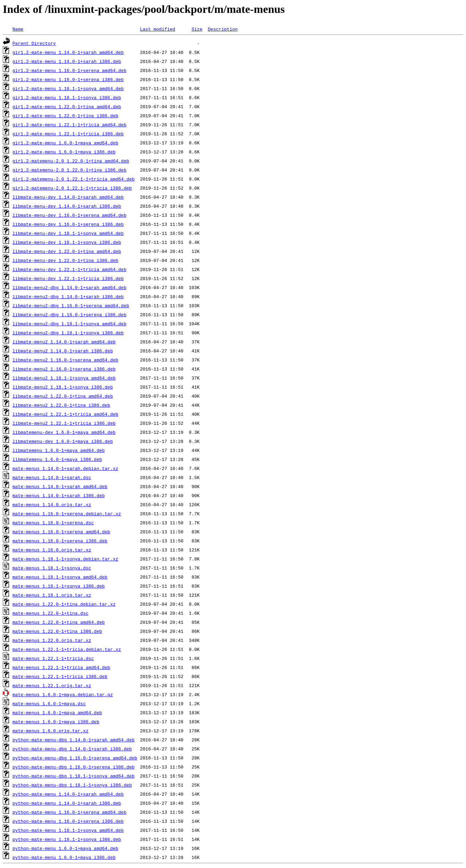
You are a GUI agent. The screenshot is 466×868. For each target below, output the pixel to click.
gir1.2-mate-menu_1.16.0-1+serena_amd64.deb (70, 70)
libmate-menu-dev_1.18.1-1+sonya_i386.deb (67, 242)
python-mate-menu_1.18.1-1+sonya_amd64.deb (68, 830)
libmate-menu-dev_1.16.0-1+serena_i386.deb (68, 224)
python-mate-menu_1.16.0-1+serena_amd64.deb (70, 812)
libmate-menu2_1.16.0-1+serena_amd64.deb (65, 360)
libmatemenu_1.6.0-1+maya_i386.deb (57, 459)
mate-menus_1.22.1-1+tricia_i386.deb (60, 676)
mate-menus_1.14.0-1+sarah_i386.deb (59, 495)
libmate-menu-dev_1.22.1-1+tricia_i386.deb (68, 278)
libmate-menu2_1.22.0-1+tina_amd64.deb (63, 396)
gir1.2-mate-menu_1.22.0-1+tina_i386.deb (65, 116)
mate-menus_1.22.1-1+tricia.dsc (53, 658)
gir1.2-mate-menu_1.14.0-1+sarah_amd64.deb (68, 52)
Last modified (157, 29)
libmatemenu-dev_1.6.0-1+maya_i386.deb (63, 441)
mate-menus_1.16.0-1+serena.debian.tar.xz (67, 513)
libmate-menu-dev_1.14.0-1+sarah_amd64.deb (68, 197)
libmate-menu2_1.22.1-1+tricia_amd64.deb (65, 414)
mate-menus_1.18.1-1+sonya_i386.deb (59, 586)
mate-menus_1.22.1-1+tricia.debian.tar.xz (67, 649)
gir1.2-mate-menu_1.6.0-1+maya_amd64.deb (65, 143)
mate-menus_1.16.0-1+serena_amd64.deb (61, 532)
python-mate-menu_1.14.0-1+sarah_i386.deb (67, 803)
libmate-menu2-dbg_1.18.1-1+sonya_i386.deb (68, 333)
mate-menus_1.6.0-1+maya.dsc (49, 703)
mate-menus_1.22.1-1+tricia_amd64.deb (61, 667)
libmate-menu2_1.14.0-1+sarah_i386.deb (63, 351)
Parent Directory (34, 43)
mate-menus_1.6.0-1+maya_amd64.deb (57, 712)
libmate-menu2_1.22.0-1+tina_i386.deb (61, 405)
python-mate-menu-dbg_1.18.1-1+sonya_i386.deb (72, 785)
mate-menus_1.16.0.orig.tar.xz (52, 550)
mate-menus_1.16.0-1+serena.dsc (53, 523)
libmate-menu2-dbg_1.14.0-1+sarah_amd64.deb (70, 287)
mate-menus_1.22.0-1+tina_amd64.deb (59, 622)
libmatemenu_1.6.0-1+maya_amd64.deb (59, 450)
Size (197, 29)
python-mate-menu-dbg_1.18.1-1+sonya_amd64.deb (74, 776)
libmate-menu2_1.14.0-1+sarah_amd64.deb (64, 342)
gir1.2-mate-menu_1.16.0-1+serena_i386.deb (68, 79)
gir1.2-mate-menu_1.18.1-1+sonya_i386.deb (67, 97)
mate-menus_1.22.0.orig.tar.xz (52, 640)
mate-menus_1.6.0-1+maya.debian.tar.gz (63, 694)
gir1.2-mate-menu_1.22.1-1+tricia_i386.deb (68, 134)
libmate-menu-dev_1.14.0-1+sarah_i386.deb (67, 206)
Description (223, 29)
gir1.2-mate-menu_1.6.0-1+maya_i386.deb (64, 152)
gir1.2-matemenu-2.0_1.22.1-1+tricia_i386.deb (72, 188)
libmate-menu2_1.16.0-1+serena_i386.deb (64, 369)
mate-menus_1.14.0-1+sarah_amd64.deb (60, 486)
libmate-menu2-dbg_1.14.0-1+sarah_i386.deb (68, 296)
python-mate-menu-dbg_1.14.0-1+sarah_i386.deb (72, 749)
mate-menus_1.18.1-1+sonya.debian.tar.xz (65, 559)
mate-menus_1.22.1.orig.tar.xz (52, 685)
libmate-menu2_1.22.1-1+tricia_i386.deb (64, 423)
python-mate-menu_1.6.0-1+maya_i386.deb (64, 857)
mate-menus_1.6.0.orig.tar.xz (50, 731)
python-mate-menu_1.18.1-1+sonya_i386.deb (67, 839)
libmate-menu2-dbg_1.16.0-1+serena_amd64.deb (71, 305)
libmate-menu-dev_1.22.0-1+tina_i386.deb (65, 260)
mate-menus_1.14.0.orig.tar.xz (52, 504)
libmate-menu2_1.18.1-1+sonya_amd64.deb (64, 378)
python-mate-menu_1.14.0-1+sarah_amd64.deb (68, 794)
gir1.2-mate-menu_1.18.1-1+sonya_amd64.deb (68, 88)
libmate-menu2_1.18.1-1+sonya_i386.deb (63, 387)
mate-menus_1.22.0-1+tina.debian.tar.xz (64, 604)
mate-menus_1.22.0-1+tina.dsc (50, 613)
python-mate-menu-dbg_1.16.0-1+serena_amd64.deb (75, 758)
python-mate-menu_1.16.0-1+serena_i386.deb (68, 821)
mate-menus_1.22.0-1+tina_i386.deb (57, 631)
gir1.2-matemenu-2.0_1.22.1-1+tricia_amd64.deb (74, 179)
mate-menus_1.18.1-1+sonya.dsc (52, 568)
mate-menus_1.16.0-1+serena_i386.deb (60, 541)
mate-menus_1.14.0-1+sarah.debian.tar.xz (65, 468)
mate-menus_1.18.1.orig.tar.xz (52, 595)
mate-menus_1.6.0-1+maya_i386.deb (56, 722)
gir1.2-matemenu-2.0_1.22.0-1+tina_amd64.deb (71, 161)
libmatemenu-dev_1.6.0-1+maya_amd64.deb (64, 432)
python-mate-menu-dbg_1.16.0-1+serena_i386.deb (74, 767)
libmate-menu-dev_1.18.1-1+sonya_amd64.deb (68, 233)
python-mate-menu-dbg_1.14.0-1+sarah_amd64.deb (74, 740)
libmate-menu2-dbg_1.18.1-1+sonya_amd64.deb (70, 324)
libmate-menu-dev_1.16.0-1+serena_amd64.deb (70, 215)
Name (18, 29)
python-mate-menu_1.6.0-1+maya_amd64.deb (65, 848)
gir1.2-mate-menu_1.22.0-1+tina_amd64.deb (67, 106)
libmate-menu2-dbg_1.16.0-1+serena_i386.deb (70, 314)
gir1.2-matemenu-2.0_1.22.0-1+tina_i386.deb (70, 170)
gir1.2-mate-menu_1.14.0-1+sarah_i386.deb (67, 61)
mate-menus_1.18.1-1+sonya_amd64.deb (60, 577)
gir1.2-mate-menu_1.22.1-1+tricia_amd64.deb (70, 125)
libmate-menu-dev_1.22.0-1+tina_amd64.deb (67, 251)
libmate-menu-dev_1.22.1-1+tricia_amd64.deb (70, 269)
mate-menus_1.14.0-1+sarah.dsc (52, 477)
